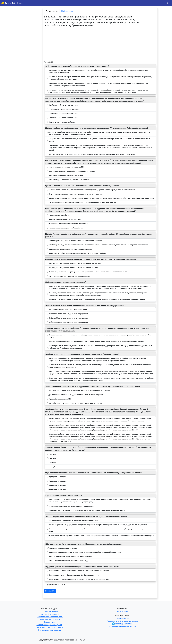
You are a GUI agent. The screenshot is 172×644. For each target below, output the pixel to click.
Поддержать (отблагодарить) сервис (122, 621)
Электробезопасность (50, 614)
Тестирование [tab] (52, 11)
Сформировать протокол (56, 584)
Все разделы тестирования (50, 630)
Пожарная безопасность (50, 619)
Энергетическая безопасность (50, 617)
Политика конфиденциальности (122, 626)
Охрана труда (50, 622)
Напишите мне (122, 618)
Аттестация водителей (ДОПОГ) (50, 625)
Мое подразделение (122, 624)
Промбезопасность (50, 611)
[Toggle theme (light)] (168, 3)
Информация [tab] (67, 11)
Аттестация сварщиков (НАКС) (50, 627)
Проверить (50, 591)
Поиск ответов (122, 611)
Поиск (20, 3)
